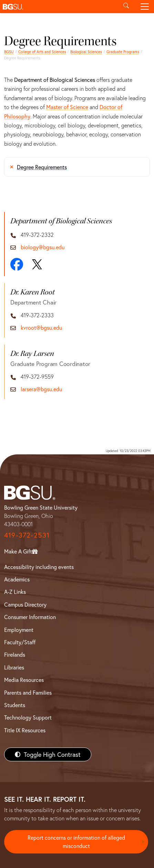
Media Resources (24, 680)
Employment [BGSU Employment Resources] (19, 630)
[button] (58, 7)
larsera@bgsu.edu (41, 389)
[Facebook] (17, 264)
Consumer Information (30, 617)
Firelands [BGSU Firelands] (15, 654)
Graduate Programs (123, 52)
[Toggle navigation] (145, 7)
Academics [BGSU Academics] (17, 579)
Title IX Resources (25, 730)
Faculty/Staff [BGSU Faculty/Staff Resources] (20, 642)
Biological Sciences (86, 52)
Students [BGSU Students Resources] (15, 705)
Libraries (14, 667)
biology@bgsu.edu (43, 247)
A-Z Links (15, 592)
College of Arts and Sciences (42, 52)
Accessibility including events (39, 567)
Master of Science (67, 107)
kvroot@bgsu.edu (41, 327)
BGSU (9, 52)
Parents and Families (28, 692)
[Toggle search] (126, 7)
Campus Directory (25, 604)
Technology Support (28, 717)
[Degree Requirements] (77, 167)
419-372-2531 (27, 535)
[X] (37, 264)
